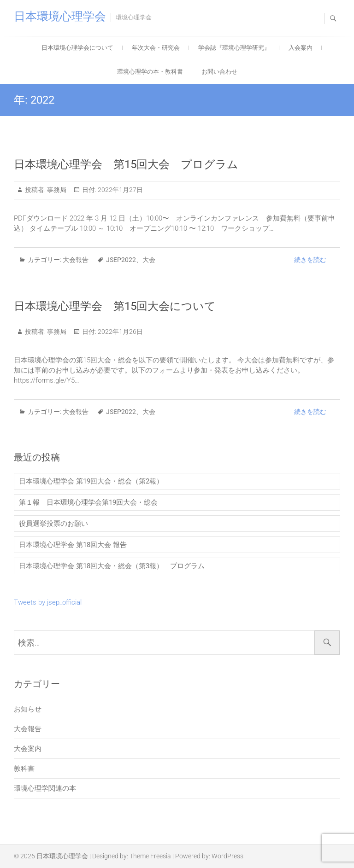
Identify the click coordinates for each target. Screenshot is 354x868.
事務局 (56, 190)
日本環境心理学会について (77, 48)
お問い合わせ (219, 72)
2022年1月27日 (120, 190)
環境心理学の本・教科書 (150, 72)
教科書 (24, 769)
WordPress (227, 856)
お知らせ (28, 709)
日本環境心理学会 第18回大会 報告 (73, 545)
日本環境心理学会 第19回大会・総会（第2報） (94, 481)
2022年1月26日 (120, 332)
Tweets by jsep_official (48, 602)
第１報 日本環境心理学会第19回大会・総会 (88, 502)
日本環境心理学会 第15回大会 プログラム (126, 164)
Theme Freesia (150, 856)
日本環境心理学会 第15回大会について (115, 306)
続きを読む (310, 260)
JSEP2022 (121, 260)
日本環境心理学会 (60, 16)
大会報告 (76, 260)
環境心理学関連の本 (45, 788)
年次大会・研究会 (156, 48)
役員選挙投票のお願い (53, 524)
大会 (149, 260)
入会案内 (301, 48)
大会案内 (28, 749)
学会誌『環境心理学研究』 (234, 48)
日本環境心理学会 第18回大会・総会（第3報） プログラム (112, 566)
